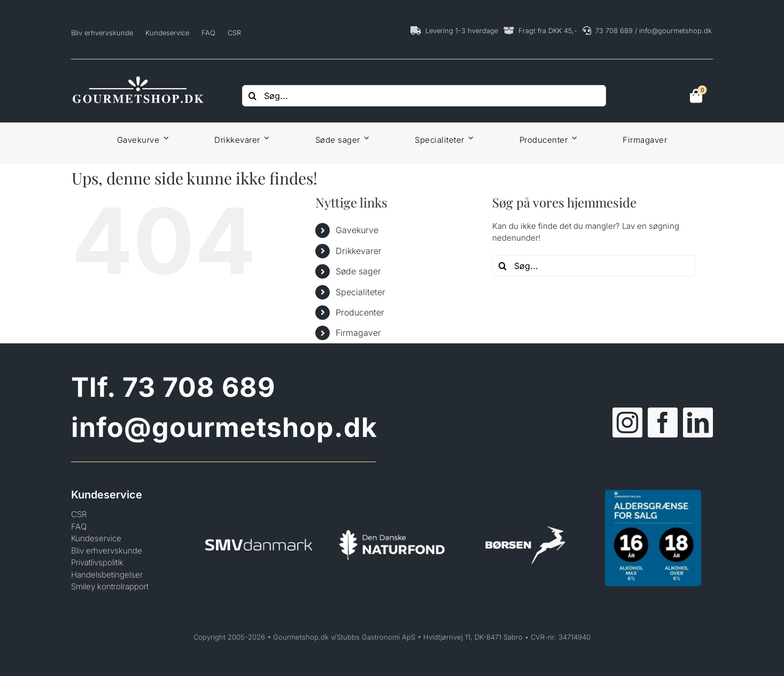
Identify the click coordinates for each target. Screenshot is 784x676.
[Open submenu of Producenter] (572, 138)
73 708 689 (199, 387)
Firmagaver (358, 333)
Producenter (360, 312)
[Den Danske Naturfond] (392, 523)
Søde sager (358, 271)
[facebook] (663, 422)
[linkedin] (698, 422)
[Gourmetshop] (138, 78)
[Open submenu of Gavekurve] (164, 138)
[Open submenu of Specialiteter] (469, 138)
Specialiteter (360, 292)
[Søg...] (424, 96)
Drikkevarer (359, 251)
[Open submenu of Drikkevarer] (265, 138)
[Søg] (253, 96)
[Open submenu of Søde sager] (365, 138)
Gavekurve (357, 230)
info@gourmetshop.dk (224, 427)
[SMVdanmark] (259, 523)
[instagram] (627, 422)
